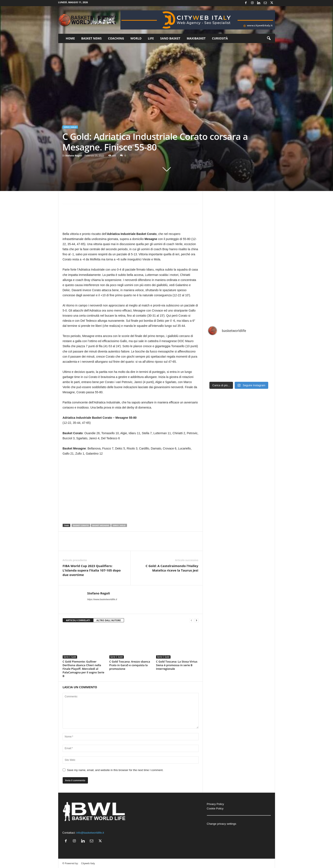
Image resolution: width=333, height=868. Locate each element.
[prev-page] (191, 620)
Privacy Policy (215, 804)
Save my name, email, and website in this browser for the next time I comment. (115, 770)
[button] (269, 38)
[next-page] (196, 620)
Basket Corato (81, 525)
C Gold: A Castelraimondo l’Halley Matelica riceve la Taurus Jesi (172, 568)
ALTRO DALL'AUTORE (109, 620)
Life (151, 38)
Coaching (116, 38)
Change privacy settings (222, 824)
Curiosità (220, 38)
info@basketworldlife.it (90, 833)
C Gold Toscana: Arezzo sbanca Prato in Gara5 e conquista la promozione (130, 665)
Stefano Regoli (74, 155)
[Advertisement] (131, 220)
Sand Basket (170, 38)
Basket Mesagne (101, 525)
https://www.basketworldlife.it (102, 599)
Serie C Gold (70, 127)
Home (70, 38)
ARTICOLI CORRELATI (78, 620)
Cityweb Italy (88, 863)
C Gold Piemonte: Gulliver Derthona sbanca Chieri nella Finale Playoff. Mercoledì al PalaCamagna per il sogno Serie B (83, 669)
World (136, 38)
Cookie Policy (215, 808)
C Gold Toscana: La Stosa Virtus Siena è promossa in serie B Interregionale (177, 665)
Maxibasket (196, 38)
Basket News (91, 38)
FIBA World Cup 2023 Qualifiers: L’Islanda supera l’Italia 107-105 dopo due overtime (92, 570)
